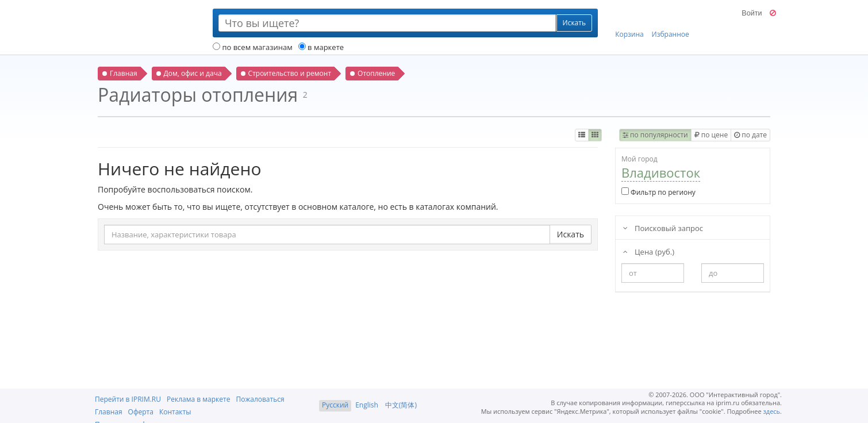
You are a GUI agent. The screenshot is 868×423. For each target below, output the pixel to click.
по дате (750, 135)
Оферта (141, 412)
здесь (772, 411)
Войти (752, 13)
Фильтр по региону (658, 192)
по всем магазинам (253, 47)
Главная (109, 412)
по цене (711, 135)
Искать (571, 234)
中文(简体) (401, 405)
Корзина (629, 24)
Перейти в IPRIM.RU (128, 399)
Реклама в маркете (198, 399)
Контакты (175, 412)
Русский (335, 405)
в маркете (321, 47)
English (367, 405)
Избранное (671, 24)
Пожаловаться (260, 399)
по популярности (655, 135)
